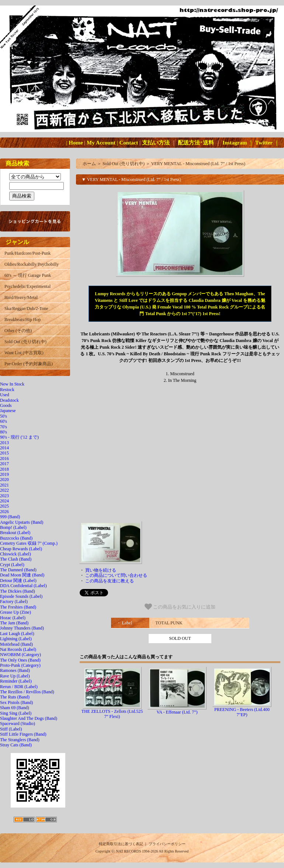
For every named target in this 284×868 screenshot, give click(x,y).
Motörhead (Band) (16, 644)
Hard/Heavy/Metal (21, 297)
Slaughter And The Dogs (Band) (29, 718)
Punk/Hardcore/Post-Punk (27, 253)
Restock (7, 390)
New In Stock (12, 384)
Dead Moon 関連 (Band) (22, 575)
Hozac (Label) (13, 618)
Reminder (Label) (16, 681)
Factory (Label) (14, 602)
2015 (4, 453)
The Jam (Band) (14, 623)
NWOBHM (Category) (20, 655)
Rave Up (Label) (15, 676)
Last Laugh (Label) (17, 634)
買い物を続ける (101, 570)
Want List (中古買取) (24, 353)
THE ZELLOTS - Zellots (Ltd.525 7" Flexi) (112, 714)
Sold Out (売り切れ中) (25, 342)
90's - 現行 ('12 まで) (19, 437)
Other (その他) (18, 331)
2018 (4, 469)
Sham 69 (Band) (15, 708)
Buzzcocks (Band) (16, 538)
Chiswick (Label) (15, 554)
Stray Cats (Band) (16, 745)
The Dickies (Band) (18, 591)
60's (4, 421)
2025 (4, 506)
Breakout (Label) (15, 533)
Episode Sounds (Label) (21, 596)
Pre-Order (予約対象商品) (29, 364)
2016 (4, 459)
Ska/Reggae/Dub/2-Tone (26, 308)
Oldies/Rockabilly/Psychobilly (32, 264)
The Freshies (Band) (18, 607)
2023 (4, 496)
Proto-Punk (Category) (20, 665)
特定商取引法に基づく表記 (121, 844)
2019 (4, 474)
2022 (4, 490)
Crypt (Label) (12, 565)
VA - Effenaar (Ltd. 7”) (177, 712)
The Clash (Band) (16, 559)
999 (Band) (10, 517)
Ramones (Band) (15, 670)
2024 (4, 501)
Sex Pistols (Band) (16, 703)
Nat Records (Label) (18, 649)
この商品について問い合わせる (116, 575)
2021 (4, 485)
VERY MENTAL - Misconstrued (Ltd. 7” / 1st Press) (198, 164)
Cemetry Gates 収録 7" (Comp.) (29, 543)
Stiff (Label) (11, 729)
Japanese (8, 411)
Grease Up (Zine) (15, 612)
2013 (4, 443)
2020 (4, 480)
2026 (4, 512)
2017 (4, 464)
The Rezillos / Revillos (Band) (27, 692)
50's (4, 416)
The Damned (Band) (18, 570)
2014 (4, 448)
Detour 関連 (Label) (18, 581)
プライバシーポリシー (167, 844)
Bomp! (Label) (13, 527)
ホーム (89, 164)
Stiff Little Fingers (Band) (23, 734)
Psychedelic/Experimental (27, 286)
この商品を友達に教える (110, 581)
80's (4, 432)
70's (4, 427)
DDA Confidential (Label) (23, 586)
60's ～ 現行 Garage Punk (28, 275)
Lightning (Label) (16, 639)
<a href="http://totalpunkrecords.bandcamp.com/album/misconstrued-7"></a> (180, 455)
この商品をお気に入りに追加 (180, 607)
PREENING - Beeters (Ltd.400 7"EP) (242, 712)
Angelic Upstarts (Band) (22, 522)
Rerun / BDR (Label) (19, 687)
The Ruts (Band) (15, 697)
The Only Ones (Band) (20, 660)
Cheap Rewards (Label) (21, 549)
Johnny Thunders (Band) (22, 628)
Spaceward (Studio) (18, 724)
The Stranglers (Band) (20, 740)
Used (5, 395)
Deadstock (9, 400)
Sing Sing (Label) (16, 713)
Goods (6, 405)
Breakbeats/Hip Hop (22, 320)
